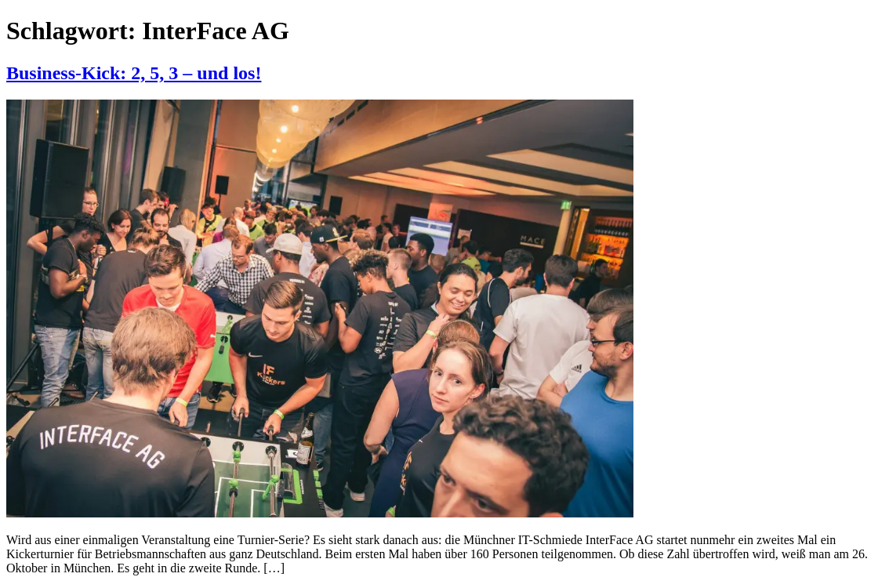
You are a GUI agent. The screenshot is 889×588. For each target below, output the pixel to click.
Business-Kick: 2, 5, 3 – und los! (134, 73)
